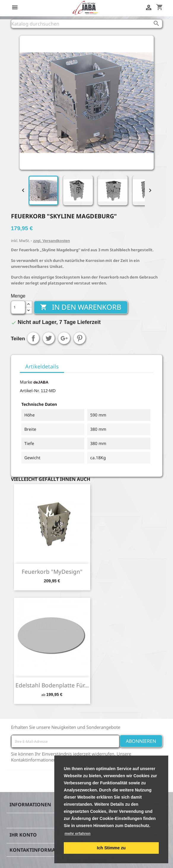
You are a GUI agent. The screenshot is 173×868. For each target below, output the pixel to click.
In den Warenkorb (81, 307)
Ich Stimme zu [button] (111, 848)
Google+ (64, 338)
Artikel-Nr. (30, 391)
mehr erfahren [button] (78, 833)
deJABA (41, 382)
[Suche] (87, 24)
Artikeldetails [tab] (42, 366)
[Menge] (18, 307)
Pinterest (80, 338)
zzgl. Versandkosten (51, 241)
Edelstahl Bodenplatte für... (52, 685)
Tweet (49, 338)
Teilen (33, 338)
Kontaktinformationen (42, 850)
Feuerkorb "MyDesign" (52, 572)
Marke (26, 382)
